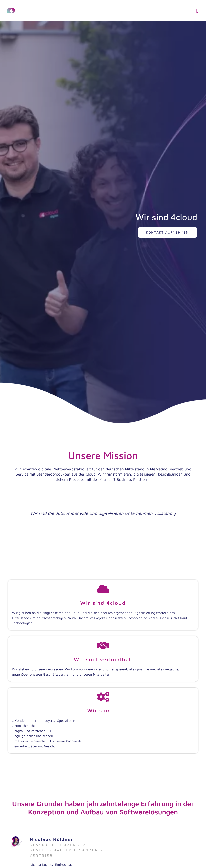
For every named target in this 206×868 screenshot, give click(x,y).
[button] (197, 11)
